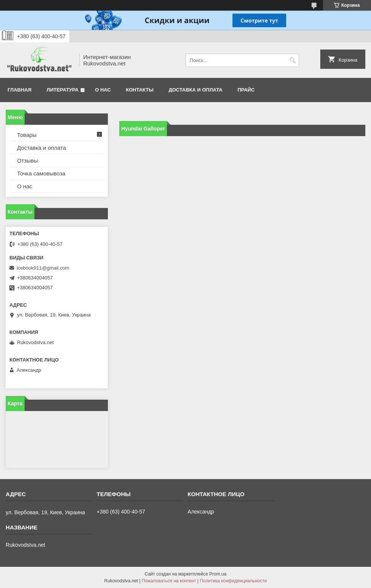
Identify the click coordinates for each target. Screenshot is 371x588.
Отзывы (27, 161)
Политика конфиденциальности (233, 581)
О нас (103, 90)
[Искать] (292, 60)
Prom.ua (218, 574)
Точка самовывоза (41, 173)
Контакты (140, 90)
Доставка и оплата (195, 90)
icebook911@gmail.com (43, 268)
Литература (62, 90)
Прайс (246, 90)
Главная (19, 90)
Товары (27, 135)
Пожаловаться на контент (169, 581)
